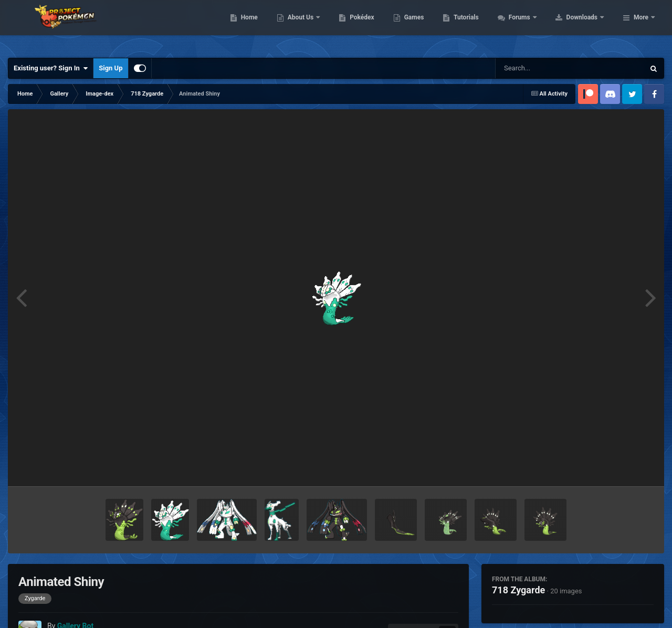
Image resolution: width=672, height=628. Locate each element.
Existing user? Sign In (51, 68)
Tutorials (533, 26)
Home (316, 26)
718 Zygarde (518, 590)
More (641, 26)
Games (481, 26)
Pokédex (429, 26)
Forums (587, 26)
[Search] (543, 68)
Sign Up (111, 68)
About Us (368, 26)
